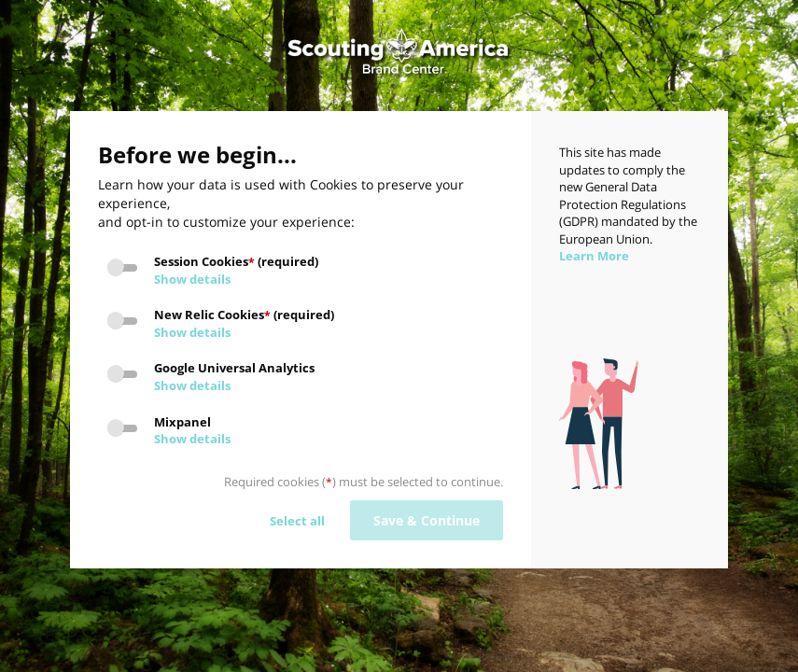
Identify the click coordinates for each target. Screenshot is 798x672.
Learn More (594, 256)
